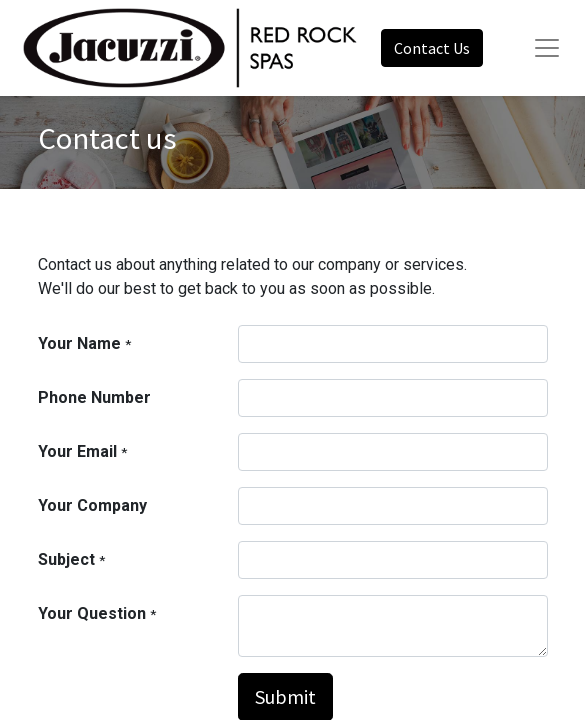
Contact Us (432, 48)
